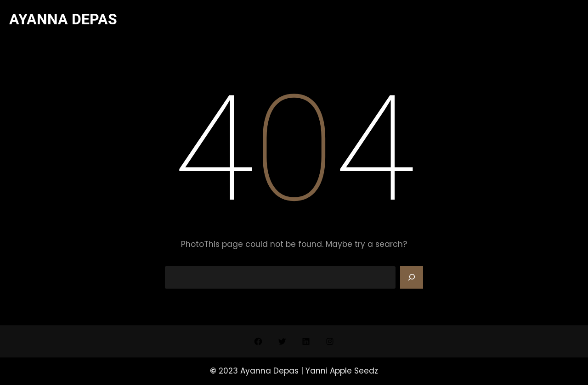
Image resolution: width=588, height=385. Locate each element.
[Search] (412, 278)
